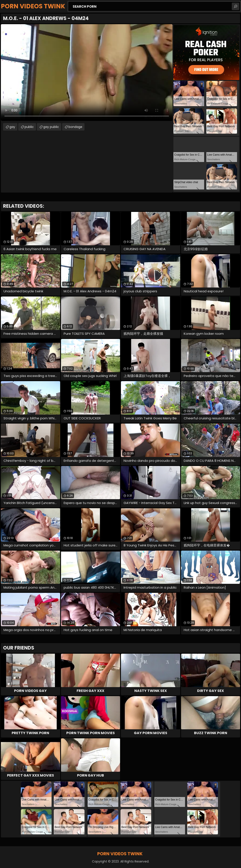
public (29, 127)
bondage (75, 127)
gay (12, 127)
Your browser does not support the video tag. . (87, 73)
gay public (51, 127)
